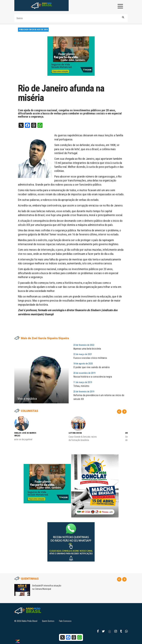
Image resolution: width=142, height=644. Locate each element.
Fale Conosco (65, 621)
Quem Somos (48, 621)
